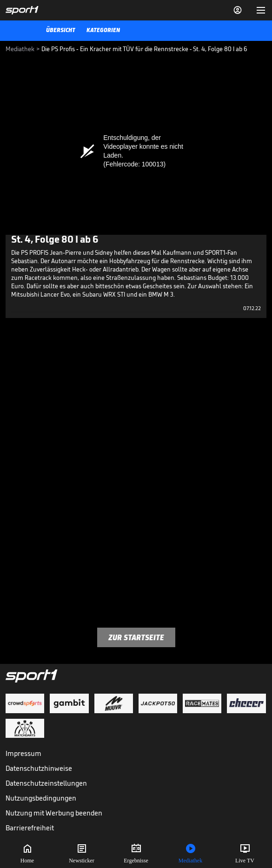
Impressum (23, 753)
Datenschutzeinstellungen (46, 783)
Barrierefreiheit (30, 828)
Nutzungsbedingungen (41, 798)
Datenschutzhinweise (39, 768)
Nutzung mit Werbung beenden (54, 813)
